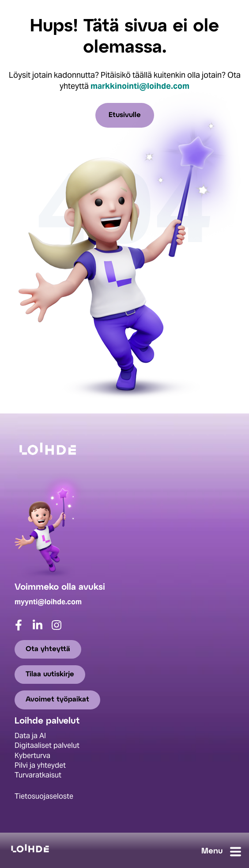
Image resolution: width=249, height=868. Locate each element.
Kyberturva (32, 756)
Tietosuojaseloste (44, 796)
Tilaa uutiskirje (50, 674)
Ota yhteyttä (48, 649)
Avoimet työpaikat (57, 700)
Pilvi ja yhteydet (40, 765)
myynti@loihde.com (48, 602)
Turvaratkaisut (38, 775)
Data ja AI (30, 736)
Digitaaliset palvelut (47, 746)
